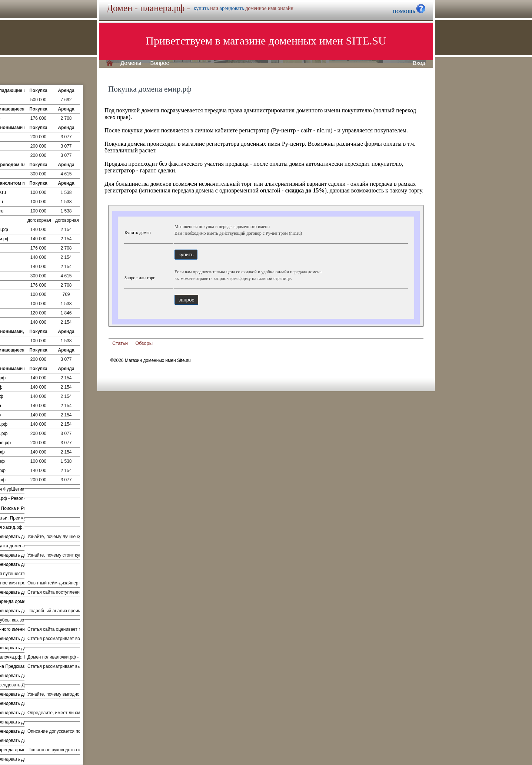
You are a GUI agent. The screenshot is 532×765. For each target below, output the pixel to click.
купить (201, 8)
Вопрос (159, 63)
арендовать (232, 8)
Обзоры (144, 343)
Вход (419, 63)
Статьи (120, 343)
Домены (131, 63)
